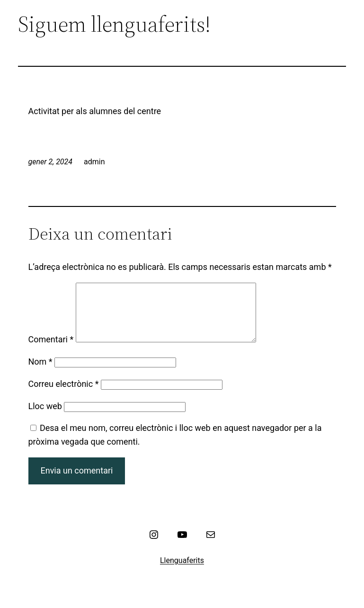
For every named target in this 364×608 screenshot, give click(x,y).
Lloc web (45, 417)
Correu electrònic (64, 395)
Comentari (51, 351)
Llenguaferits (182, 572)
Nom (40, 373)
